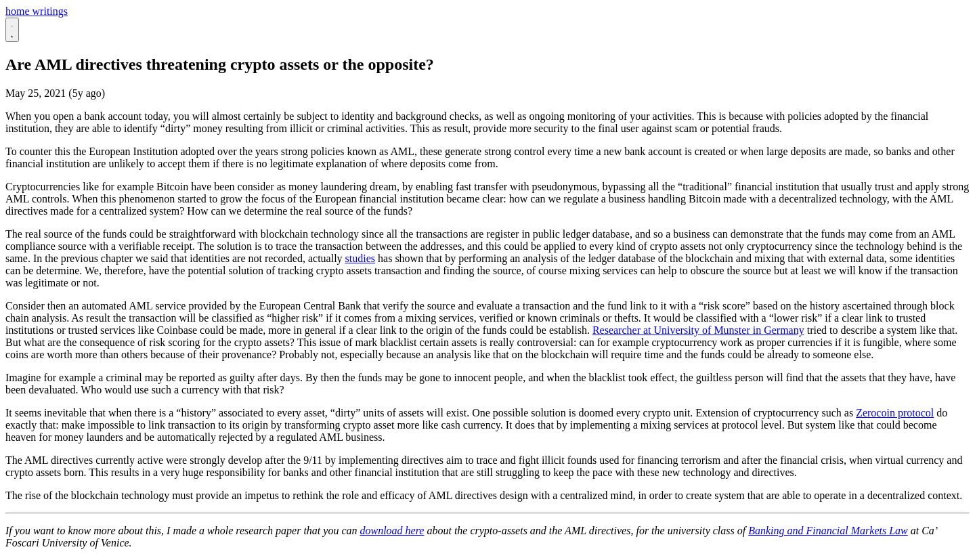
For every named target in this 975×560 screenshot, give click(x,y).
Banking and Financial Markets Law (828, 531)
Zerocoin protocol (895, 413)
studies (360, 258)
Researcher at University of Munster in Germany (698, 330)
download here (392, 531)
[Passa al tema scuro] (12, 30)
